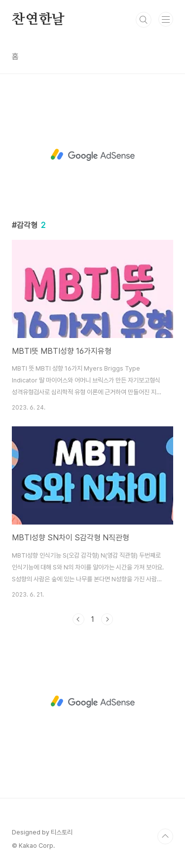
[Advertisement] (92, 155)
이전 (78, 619)
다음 (107, 619)
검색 (144, 20)
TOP (165, 836)
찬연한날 (38, 20)
